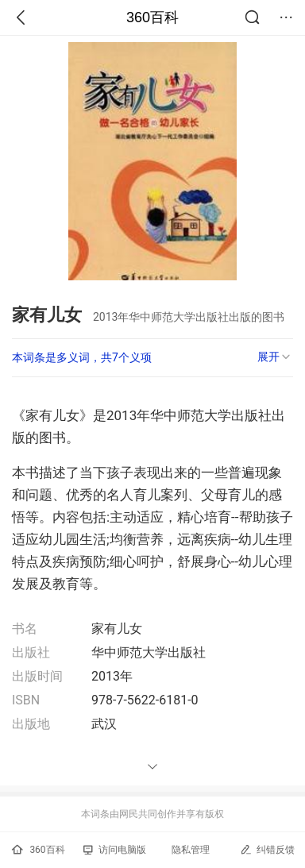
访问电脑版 (115, 850)
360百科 (152, 17)
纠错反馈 (267, 849)
